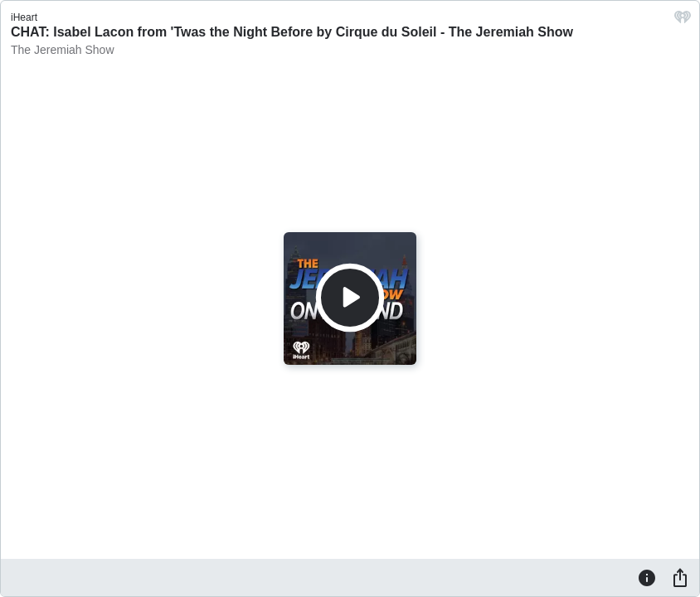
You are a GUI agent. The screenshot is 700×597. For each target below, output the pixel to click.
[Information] (647, 577)
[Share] (680, 577)
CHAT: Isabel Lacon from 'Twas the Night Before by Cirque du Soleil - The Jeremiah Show (292, 32)
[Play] (350, 298)
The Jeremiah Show (63, 50)
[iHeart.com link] (683, 21)
